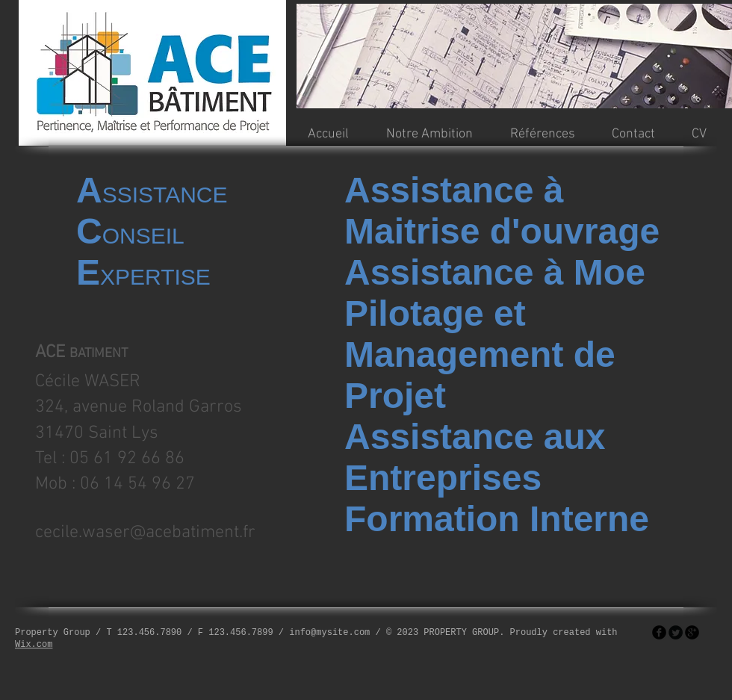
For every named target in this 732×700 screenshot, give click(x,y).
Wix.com (34, 645)
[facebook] (659, 632)
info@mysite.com (329, 633)
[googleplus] (692, 632)
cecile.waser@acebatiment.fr (145, 533)
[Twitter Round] (676, 632)
